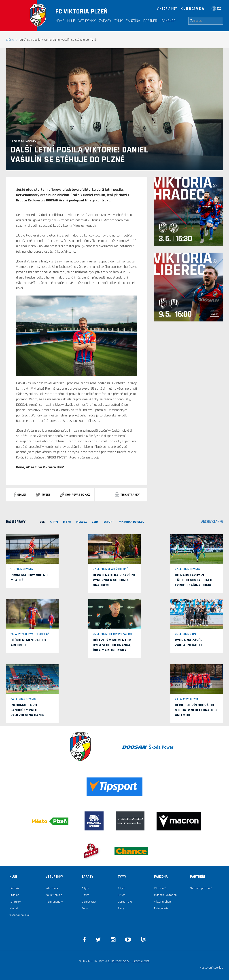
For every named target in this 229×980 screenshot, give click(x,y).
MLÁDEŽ (82, 522)
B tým (85, 895)
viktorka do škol (132, 522)
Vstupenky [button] (87, 21)
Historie (14, 888)
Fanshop (169, 21)
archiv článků (212, 522)
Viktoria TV (161, 888)
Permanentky (54, 902)
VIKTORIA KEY (167, 9)
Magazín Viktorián (165, 895)
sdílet (20, 495)
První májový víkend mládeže (29, 578)
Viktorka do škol (19, 915)
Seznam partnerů (201, 888)
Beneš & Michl (141, 961)
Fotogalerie (161, 908)
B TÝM (67, 522)
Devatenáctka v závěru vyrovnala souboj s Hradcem (114, 580)
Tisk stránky (127, 495)
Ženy (95, 522)
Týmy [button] (119, 21)
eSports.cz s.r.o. (118, 961)
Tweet (43, 495)
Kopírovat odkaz (75, 495)
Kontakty (15, 902)
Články (10, 40)
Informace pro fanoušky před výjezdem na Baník (27, 710)
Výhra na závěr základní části (189, 643)
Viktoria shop (162, 902)
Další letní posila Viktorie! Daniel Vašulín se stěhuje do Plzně (79, 155)
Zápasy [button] (105, 21)
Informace (52, 888)
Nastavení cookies (211, 968)
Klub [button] (71, 21)
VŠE (42, 522)
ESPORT (109, 522)
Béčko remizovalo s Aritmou (28, 643)
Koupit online (54, 895)
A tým (85, 888)
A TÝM (54, 522)
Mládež (14, 908)
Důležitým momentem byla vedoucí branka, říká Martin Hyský (112, 645)
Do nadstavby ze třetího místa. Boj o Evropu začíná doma (194, 580)
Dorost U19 (89, 902)
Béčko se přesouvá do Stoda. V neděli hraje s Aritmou (196, 710)
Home (60, 21)
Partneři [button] (151, 21)
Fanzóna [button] (133, 21)
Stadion (14, 895)
